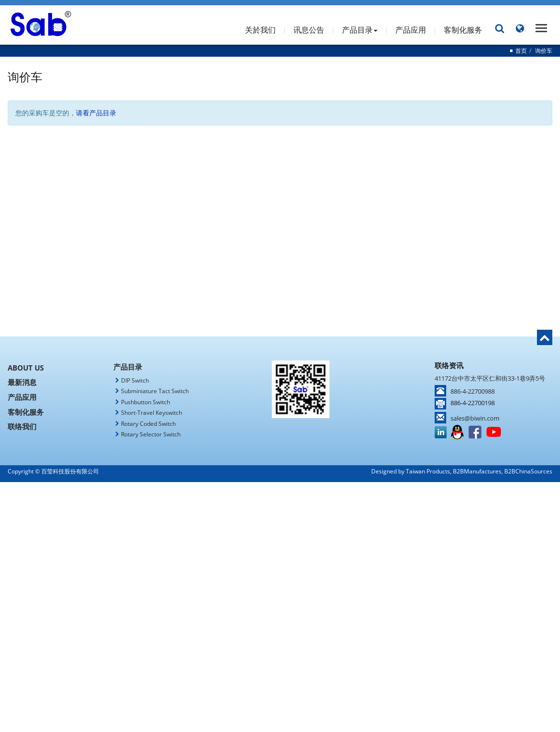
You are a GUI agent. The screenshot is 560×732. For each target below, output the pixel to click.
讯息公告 (309, 30)
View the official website (302, 573)
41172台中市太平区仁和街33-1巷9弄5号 (490, 378)
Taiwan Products (428, 471)
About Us (26, 368)
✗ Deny (280, 515)
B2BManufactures (477, 471)
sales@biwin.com (475, 418)
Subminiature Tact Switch (155, 391)
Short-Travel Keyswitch (152, 413)
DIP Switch (135, 380)
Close (280, 487)
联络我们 (22, 426)
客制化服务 (463, 30)
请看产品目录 (96, 113)
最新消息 (22, 382)
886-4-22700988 (473, 391)
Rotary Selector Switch (151, 434)
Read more (240, 573)
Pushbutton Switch (146, 402)
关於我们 (260, 30)
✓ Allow (280, 506)
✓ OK (408, 727)
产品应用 (411, 30)
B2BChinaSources (528, 471)
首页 (521, 51)
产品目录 (360, 30)
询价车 (544, 51)
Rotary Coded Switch (148, 424)
